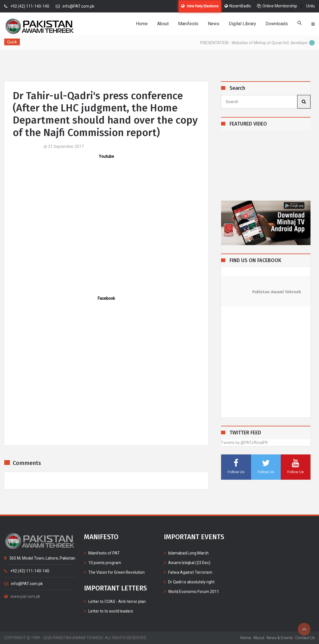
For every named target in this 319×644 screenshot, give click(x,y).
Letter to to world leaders (111, 611)
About (163, 24)
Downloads (277, 24)
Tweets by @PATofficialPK (244, 443)
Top (304, 629)
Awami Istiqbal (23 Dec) (189, 563)
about (259, 638)
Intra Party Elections (200, 6)
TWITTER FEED (245, 433)
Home (142, 24)
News (214, 24)
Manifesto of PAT (104, 553)
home (246, 638)
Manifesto (188, 24)
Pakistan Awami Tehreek (277, 292)
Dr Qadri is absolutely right (191, 582)
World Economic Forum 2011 (194, 592)
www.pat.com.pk (22, 596)
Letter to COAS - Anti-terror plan (117, 602)
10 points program (105, 563)
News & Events (280, 638)
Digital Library (242, 24)
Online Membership (277, 6)
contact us (305, 638)
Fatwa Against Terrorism (190, 572)
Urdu (311, 6)
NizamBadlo (238, 6)
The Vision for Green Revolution (116, 572)
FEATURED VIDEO (248, 124)
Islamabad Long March (188, 553)
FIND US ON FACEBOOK (255, 261)
